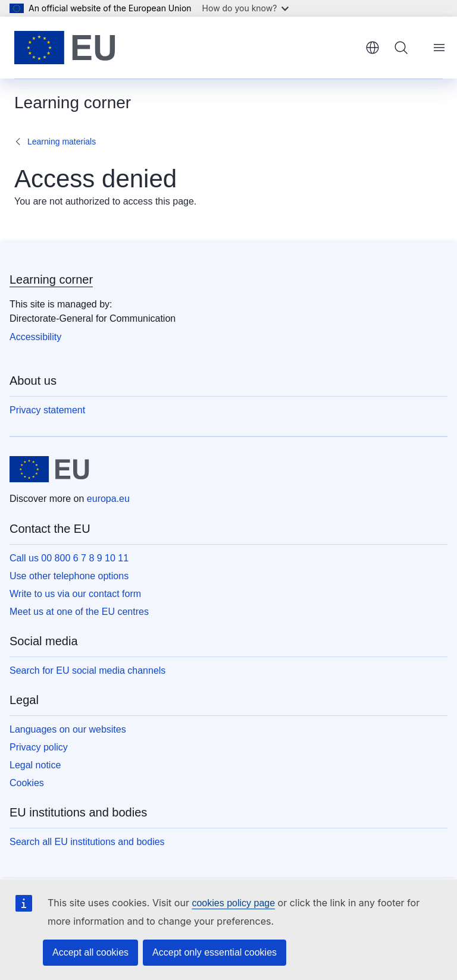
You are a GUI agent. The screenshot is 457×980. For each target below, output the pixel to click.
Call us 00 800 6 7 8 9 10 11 (69, 558)
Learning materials (62, 142)
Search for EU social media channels (87, 670)
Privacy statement (47, 410)
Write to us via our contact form (75, 594)
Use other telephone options (69, 576)
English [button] (373, 48)
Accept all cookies (90, 952)
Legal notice (35, 765)
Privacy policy (39, 747)
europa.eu (108, 499)
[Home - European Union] (65, 48)
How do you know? (246, 8)
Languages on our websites (68, 729)
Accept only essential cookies (215, 952)
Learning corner (51, 279)
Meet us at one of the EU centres (79, 612)
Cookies (27, 783)
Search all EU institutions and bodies (87, 842)
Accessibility (35, 337)
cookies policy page (233, 903)
